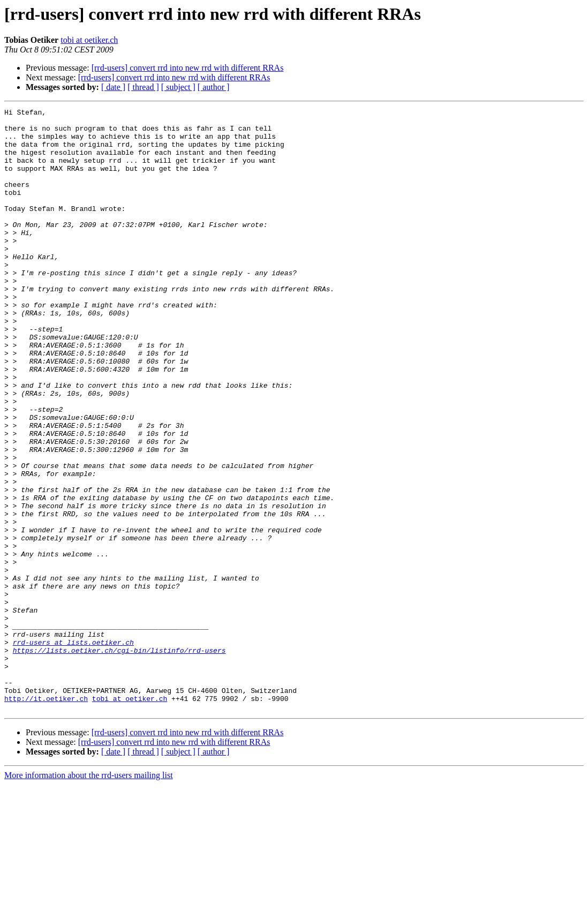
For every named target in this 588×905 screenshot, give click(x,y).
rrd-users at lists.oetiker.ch (73, 750)
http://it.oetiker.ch (46, 817)
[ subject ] (178, 87)
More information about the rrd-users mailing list (89, 896)
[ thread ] (143, 87)
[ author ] (214, 87)
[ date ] (113, 87)
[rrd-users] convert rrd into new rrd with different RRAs (188, 68)
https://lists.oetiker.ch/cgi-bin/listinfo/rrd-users (119, 759)
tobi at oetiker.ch (89, 40)
